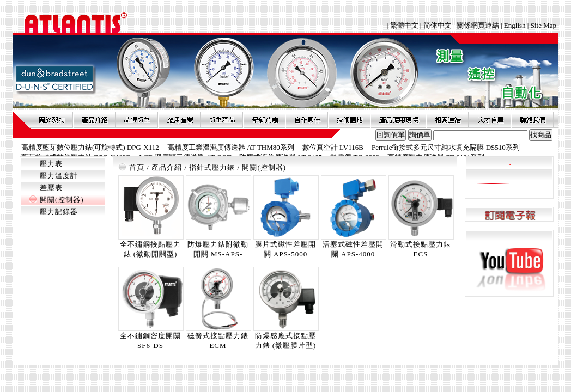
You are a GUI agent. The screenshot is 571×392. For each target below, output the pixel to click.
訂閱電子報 (509, 215)
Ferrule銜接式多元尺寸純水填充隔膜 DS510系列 (446, 147)
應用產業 (179, 120)
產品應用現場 (398, 120)
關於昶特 (52, 120)
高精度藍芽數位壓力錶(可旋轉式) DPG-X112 (90, 147)
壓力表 (51, 164)
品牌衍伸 (137, 120)
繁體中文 (405, 25)
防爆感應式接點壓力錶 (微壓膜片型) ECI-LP (286, 345)
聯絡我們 (532, 120)
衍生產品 (222, 120)
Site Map (543, 25)
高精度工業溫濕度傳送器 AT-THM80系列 (231, 147)
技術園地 (349, 120)
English (515, 25)
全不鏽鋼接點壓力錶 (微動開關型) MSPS (150, 254)
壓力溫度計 (59, 176)
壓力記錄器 (59, 212)
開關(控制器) (62, 200)
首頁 (137, 167)
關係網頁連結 (478, 25)
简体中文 (438, 25)
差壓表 (51, 188)
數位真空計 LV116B (333, 147)
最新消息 (264, 120)
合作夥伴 (307, 120)
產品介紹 (94, 120)
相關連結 (447, 120)
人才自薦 (490, 120)
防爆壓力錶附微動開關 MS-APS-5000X (218, 254)
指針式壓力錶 (212, 167)
